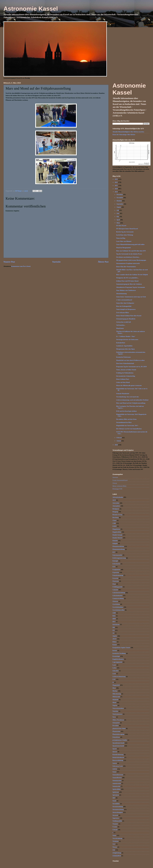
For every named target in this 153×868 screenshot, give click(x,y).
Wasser (115, 847)
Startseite (56, 262)
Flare (114, 584)
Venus (114, 835)
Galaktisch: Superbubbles (124, 346)
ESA (114, 567)
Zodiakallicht (117, 856)
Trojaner (115, 824)
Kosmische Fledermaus (123, 357)
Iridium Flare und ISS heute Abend (127, 281)
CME (114, 523)
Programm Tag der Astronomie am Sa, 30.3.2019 (131, 367)
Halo (114, 616)
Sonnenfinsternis (118, 775)
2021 (116, 185)
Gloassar (115, 601)
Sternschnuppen (118, 812)
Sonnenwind (116, 786)
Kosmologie (116, 656)
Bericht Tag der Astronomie (125, 232)
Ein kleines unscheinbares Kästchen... (128, 257)
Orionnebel (116, 723)
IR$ (114, 627)
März (118, 223)
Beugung (115, 512)
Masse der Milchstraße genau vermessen (129, 385)
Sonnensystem (117, 781)
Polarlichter (116, 737)
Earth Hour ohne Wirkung (125, 235)
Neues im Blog (121, 238)
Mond (114, 702)
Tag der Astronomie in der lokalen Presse (129, 254)
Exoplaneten (116, 570)
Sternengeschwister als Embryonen (127, 340)
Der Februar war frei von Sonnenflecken (129, 429)
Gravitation (116, 604)
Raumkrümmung (118, 755)
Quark (115, 749)
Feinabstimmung (118, 575)
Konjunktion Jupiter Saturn (121, 648)
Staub (114, 801)
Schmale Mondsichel (123, 394)
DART (115, 526)
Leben (114, 668)
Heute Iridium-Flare (123, 379)
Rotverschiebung (118, 760)
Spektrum (116, 792)
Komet (115, 645)
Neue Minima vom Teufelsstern (126, 290)
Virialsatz (116, 841)
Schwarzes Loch (118, 766)
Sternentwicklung (118, 809)
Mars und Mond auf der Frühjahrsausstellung (131, 403)
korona (115, 650)
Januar (119, 441)
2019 (116, 192)
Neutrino (115, 711)
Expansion (116, 572)
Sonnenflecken (117, 778)
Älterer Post (103, 262)
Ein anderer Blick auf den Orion (126, 419)
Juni (118, 213)
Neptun (115, 705)
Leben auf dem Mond (123, 382)
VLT (114, 844)
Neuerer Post (9, 262)
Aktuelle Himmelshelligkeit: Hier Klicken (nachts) (128, 132)
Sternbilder (116, 804)
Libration (116, 671)
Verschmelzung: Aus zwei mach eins (127, 397)
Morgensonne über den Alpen (125, 349)
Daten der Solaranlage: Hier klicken (124, 135)
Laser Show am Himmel (124, 241)
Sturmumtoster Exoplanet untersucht (128, 263)
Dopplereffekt (117, 532)
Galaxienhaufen (117, 596)
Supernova (116, 818)
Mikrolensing (117, 694)
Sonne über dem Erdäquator (125, 303)
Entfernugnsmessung (119, 558)
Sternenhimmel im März (124, 422)
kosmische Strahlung (119, 653)
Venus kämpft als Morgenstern (126, 309)
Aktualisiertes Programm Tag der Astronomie (131, 287)
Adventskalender (118, 497)
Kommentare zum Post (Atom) (21, 266)
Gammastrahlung (118, 598)
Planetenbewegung (118, 734)
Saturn (115, 763)
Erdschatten (116, 564)
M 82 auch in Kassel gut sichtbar (126, 411)
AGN (114, 500)
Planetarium (116, 731)
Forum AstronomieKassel (120, 480)
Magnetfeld (116, 685)
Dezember (120, 194)
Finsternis (116, 581)
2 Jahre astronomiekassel (124, 300)
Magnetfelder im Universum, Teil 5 (127, 426)
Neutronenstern (117, 714)
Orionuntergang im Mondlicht (126, 319)
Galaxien (115, 590)
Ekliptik (115, 543)
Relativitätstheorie (118, 757)
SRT (114, 798)
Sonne (114, 772)
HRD (114, 619)
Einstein (115, 541)
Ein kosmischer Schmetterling (126, 376)
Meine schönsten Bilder (119, 486)
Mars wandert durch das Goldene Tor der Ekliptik (132, 275)
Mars (114, 688)
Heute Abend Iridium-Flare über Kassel (129, 316)
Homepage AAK (117, 489)
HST (114, 622)
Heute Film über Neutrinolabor (126, 267)
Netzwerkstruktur (118, 708)
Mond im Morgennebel (123, 248)
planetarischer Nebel (119, 728)
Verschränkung (117, 838)
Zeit (114, 850)
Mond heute (120, 328)
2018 (116, 445)
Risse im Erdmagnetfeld (124, 306)
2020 (116, 189)
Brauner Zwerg (117, 515)
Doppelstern (116, 529)
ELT (114, 552)
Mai (118, 217)
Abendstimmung (121, 294)
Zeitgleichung (117, 853)
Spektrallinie (117, 789)
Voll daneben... (121, 325)
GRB (114, 613)
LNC (114, 679)
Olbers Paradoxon (118, 720)
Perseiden (116, 726)
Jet (113, 633)
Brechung (116, 518)
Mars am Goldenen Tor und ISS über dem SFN (131, 251)
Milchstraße (116, 697)
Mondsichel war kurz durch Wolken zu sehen (130, 360)
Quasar (115, 752)
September (120, 204)
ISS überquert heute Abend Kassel (127, 229)
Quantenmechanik (118, 746)
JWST (114, 639)
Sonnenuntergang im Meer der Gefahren (129, 284)
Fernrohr (115, 578)
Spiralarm (116, 795)
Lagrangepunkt (117, 662)
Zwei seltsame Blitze (123, 313)
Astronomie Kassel (31, 9)
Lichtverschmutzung (119, 677)
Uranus (115, 827)
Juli (118, 210)
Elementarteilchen (118, 546)
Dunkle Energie (117, 535)
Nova (114, 717)
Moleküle (115, 700)
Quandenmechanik (118, 743)
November (120, 198)
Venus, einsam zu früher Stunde (126, 370)
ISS (114, 630)
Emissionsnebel (117, 555)
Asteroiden (116, 503)
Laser (114, 665)
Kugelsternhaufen (118, 659)
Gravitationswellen (118, 610)
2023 (116, 179)
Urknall (115, 830)
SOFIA (115, 769)
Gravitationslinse (118, 607)
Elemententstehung (119, 549)
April (118, 220)
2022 (116, 182)
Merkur (115, 691)
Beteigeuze (116, 509)
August (119, 207)
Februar (119, 438)
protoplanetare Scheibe (120, 740)
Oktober (119, 201)
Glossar (115, 483)
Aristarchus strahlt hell (123, 322)
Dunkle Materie (117, 538)
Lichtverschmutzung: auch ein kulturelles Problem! (132, 400)
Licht (114, 674)
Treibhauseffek (117, 821)
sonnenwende (117, 783)
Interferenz (116, 624)
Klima (114, 642)
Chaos (114, 520)
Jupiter (115, 636)
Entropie (115, 561)
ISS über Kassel (121, 226)
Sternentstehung (118, 807)
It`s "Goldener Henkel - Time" (126, 336)
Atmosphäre (116, 506)
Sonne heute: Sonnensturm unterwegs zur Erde (131, 297)
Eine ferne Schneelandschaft (125, 363)
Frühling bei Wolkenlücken (125, 373)
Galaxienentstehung (119, 593)
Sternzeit (115, 815)
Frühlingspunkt (117, 587)
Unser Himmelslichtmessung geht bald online (130, 244)
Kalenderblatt (121, 343)
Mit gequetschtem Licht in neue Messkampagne (131, 260)
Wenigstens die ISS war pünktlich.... (127, 278)
